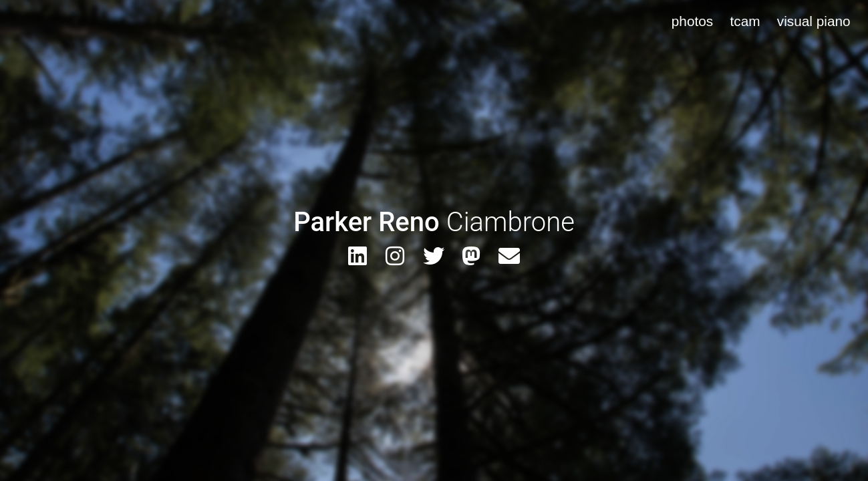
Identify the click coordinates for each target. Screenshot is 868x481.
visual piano (814, 21)
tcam (745, 21)
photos (692, 21)
